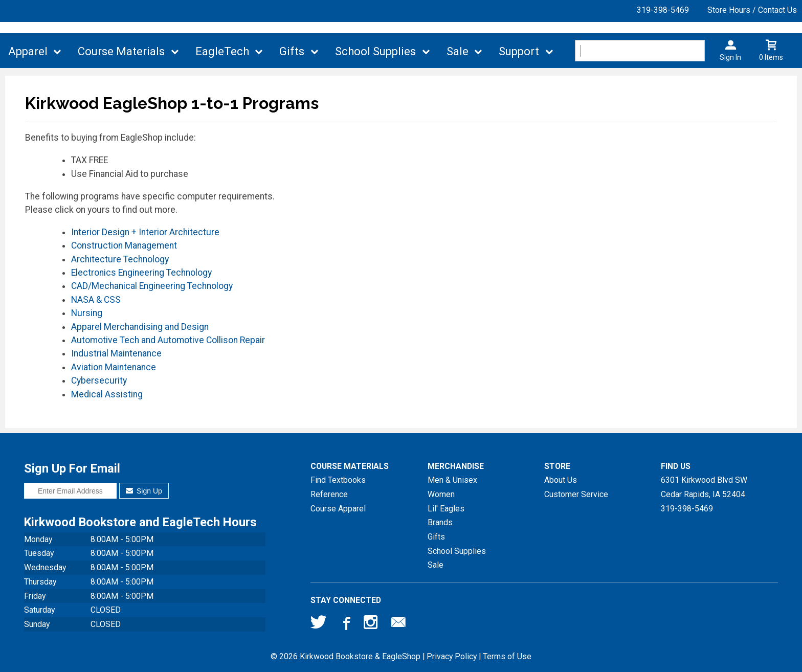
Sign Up (144, 491)
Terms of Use (507, 656)
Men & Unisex (452, 480)
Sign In (730, 57)
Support (519, 51)
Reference (329, 494)
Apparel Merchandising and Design (140, 327)
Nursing (87, 313)
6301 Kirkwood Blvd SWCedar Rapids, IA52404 (704, 487)
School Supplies (375, 51)
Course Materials (121, 51)
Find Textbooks (338, 480)
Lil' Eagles (446, 509)
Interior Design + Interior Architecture (145, 232)
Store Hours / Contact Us (752, 10)
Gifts (292, 51)
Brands (440, 522)
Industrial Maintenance (116, 353)
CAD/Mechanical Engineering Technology (152, 286)
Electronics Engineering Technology (141, 273)
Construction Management (124, 245)
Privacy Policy (452, 656)
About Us (561, 480)
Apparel (28, 51)
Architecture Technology (120, 259)
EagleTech (222, 51)
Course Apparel (338, 509)
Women (441, 494)
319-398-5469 (663, 10)
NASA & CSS (96, 300)
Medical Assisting (107, 394)
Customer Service (576, 494)
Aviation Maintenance (114, 367)
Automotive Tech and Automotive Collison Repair (168, 340)
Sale (458, 51)
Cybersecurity (99, 380)
